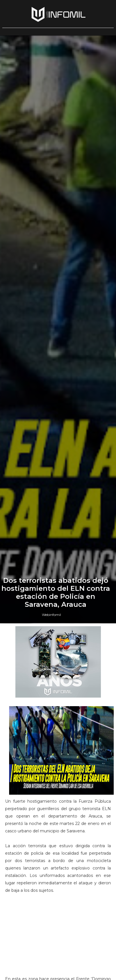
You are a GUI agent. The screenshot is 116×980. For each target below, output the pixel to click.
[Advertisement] (58, 937)
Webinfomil (51, 615)
